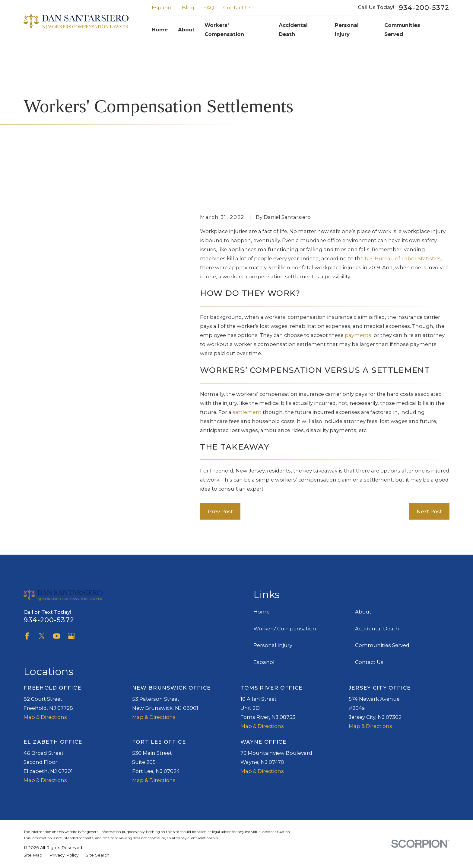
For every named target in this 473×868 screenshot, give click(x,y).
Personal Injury (273, 645)
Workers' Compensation (285, 629)
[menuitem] (33, 855)
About (363, 612)
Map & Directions (45, 717)
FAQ (209, 8)
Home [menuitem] (160, 30)
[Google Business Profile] (71, 636)
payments (358, 335)
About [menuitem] (186, 30)
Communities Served (382, 645)
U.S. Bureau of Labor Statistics (403, 258)
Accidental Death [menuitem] (293, 30)
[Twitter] (42, 636)
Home (262, 612)
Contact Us (237, 8)
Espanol (162, 8)
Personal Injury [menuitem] (347, 30)
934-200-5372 (424, 8)
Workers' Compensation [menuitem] (224, 30)
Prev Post (220, 511)
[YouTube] (57, 636)
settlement (247, 412)
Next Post (429, 511)
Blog (188, 8)
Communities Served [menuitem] (402, 30)
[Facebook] (27, 636)
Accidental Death (377, 629)
